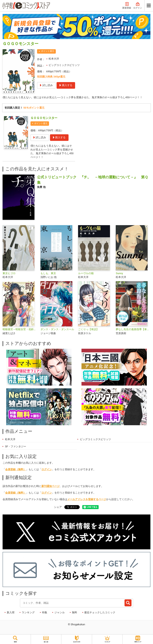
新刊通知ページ (51, 487)
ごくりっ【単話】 (88, 330)
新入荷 (11, 613)
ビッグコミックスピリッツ (64, 65)
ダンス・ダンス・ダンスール (57, 330)
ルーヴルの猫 (86, 274)
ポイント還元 (48, 51)
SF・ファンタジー (16, 447)
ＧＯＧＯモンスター (44, 118)
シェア (58, 508)
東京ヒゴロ (9, 274)
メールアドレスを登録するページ (87, 500)
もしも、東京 (48, 274)
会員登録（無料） (16, 470)
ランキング (28, 613)
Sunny (119, 274)
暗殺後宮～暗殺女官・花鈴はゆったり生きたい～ (20, 330)
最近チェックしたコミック (100, 613)
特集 (45, 613)
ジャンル (60, 613)
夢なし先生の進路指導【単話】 (133, 330)
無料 (75, 613)
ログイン (138, 6)
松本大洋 (54, 59)
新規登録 (127, 6)
